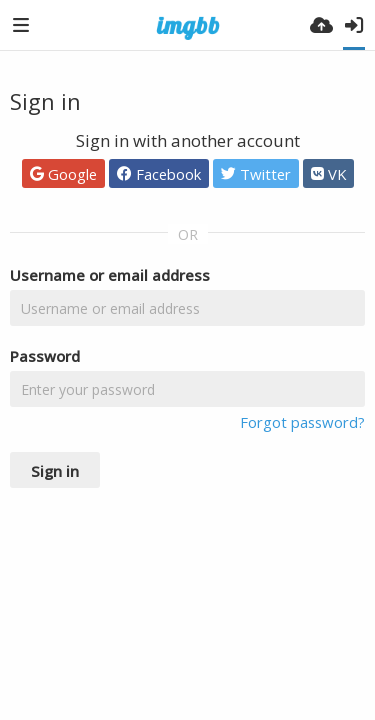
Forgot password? (302, 422)
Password (45, 356)
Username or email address (110, 275)
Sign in (55, 471)
